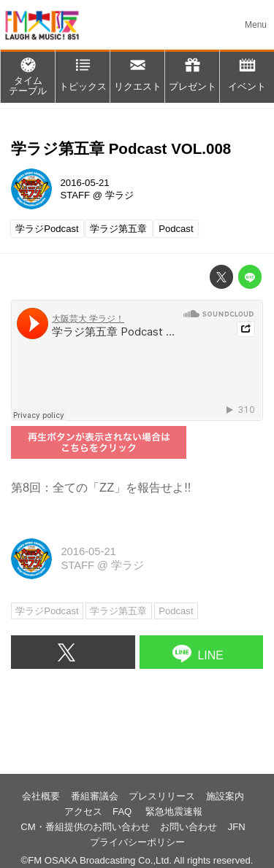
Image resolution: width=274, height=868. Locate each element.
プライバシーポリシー (137, 842)
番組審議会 (95, 796)
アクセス (83, 811)
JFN (237, 827)
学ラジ (119, 195)
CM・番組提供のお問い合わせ (85, 827)
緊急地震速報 (174, 811)
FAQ (123, 811)
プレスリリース (162, 796)
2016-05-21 (85, 183)
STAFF (76, 195)
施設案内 (225, 796)
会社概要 (41, 796)
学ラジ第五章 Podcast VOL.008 (121, 148)
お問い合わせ (189, 827)
